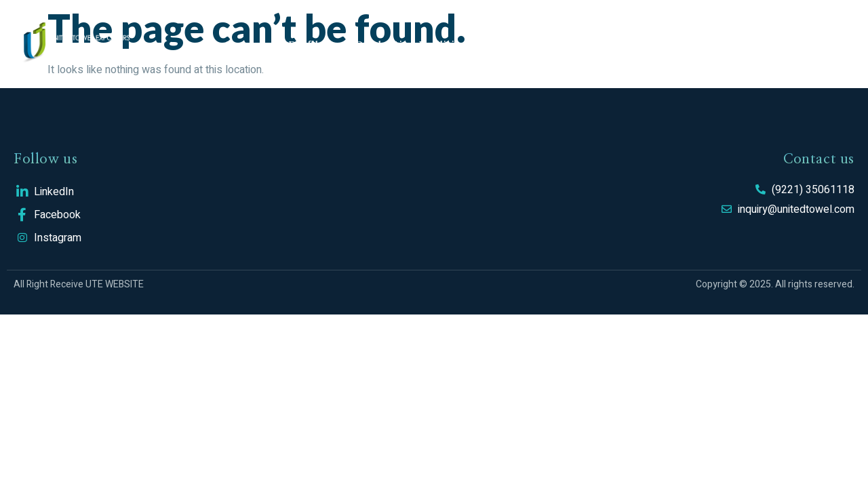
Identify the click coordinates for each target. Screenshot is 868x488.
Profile (306, 44)
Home (241, 44)
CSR (611, 44)
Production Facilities (411, 44)
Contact (741, 44)
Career (670, 44)
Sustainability (533, 44)
